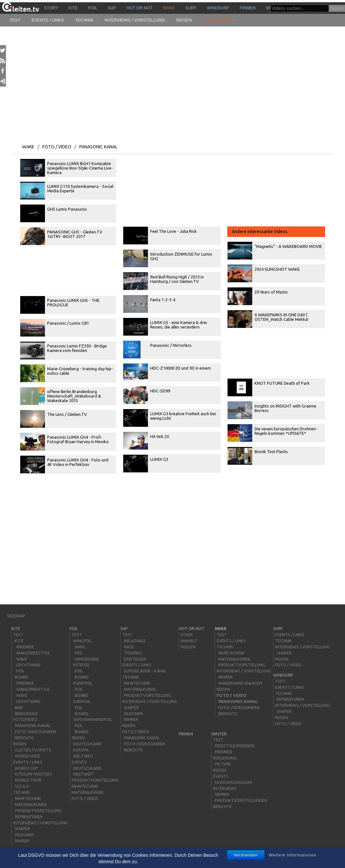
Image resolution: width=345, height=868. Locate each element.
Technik (84, 20)
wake (169, 8)
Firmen (248, 8)
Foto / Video (217, 20)
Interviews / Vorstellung (135, 20)
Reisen (184, 20)
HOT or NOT (139, 8)
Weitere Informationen (293, 855)
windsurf (218, 8)
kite (73, 8)
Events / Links (47, 20)
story (51, 8)
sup (112, 8)
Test (15, 20)
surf (191, 8)
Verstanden (246, 855)
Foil (93, 8)
